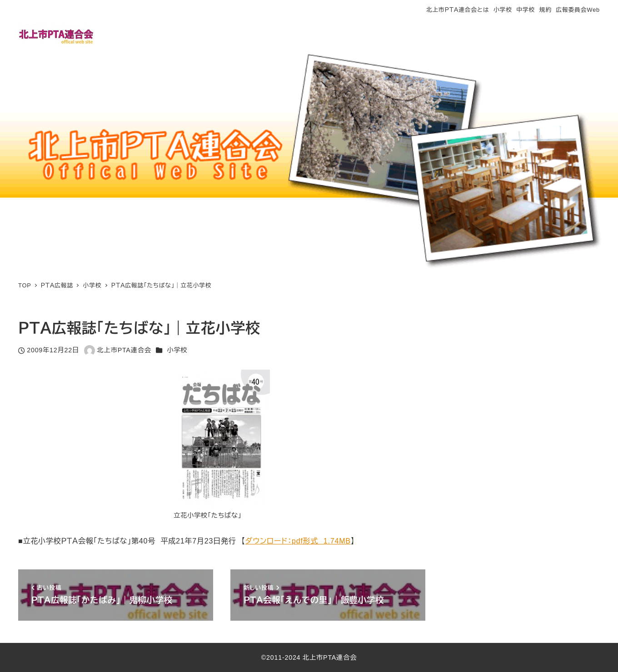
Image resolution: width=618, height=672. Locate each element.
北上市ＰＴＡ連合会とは (458, 10)
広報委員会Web (578, 10)
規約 (546, 10)
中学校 (526, 10)
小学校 (503, 10)
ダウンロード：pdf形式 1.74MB (298, 541)
